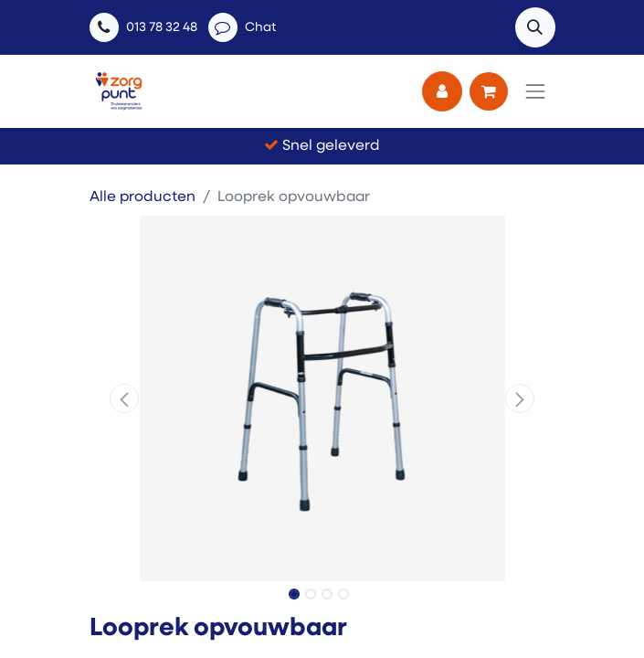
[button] (535, 27)
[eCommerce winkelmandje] (489, 91)
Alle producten (143, 197)
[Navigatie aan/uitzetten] (535, 91)
